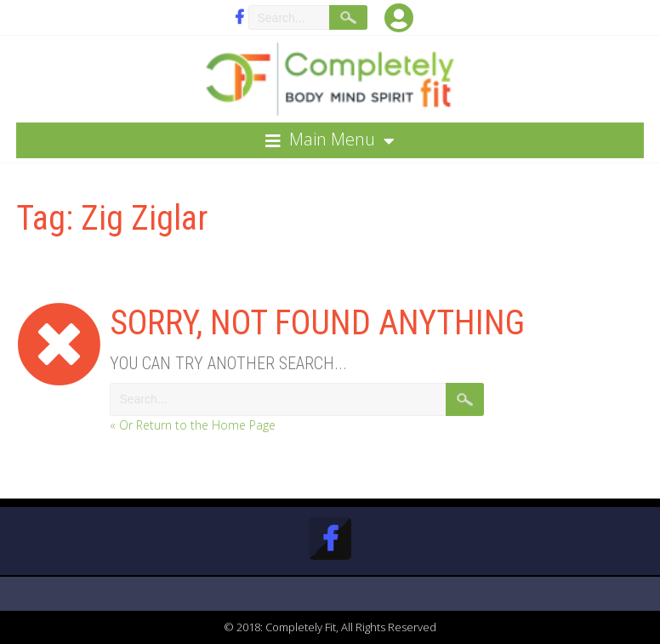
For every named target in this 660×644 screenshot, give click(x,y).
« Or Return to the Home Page (193, 425)
